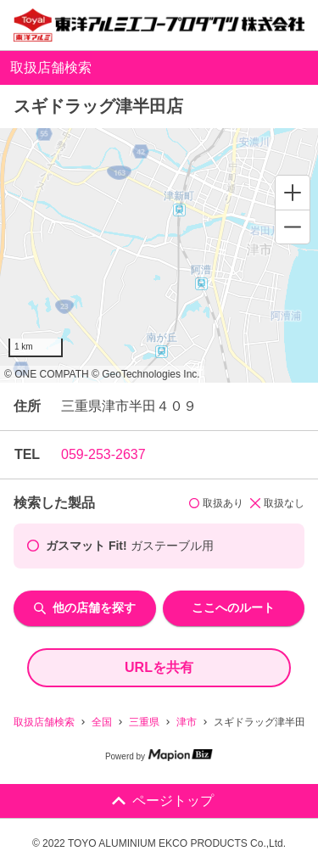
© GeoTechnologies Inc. (146, 374)
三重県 (144, 722)
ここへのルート (233, 608)
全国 (102, 722)
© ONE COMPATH (47, 374)
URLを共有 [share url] (159, 667)
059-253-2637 (103, 454)
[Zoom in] (293, 193)
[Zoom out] (293, 227)
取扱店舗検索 (44, 722)
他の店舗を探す (85, 608)
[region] (159, 255)
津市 (187, 722)
